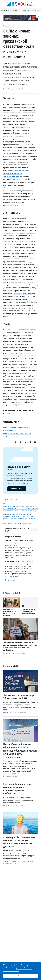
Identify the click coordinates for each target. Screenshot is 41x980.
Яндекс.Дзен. (10, 413)
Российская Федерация (15, 500)
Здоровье (22, 806)
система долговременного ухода (25, 511)
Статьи (6, 713)
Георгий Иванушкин (10, 89)
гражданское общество (12, 506)
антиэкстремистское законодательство (21, 504)
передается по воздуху (22, 293)
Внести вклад (17, 489)
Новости (7, 26)
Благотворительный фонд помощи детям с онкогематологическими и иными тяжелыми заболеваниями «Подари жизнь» (19, 521)
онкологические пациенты (23, 508)
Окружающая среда (18, 654)
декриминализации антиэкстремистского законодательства (16, 173)
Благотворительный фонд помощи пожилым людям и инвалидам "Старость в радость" (18, 516)
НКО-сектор (22, 713)
